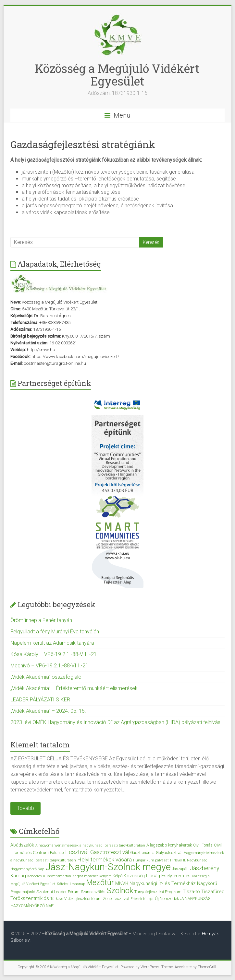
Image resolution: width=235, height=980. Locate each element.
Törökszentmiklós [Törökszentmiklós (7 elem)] (30, 898)
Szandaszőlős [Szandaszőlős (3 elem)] (93, 892)
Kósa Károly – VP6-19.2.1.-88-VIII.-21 (54, 654)
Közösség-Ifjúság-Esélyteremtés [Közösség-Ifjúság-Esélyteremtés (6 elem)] (157, 876)
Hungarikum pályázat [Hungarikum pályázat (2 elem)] (151, 860)
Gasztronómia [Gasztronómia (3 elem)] (142, 853)
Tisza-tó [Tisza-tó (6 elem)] (191, 892)
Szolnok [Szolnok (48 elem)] (120, 891)
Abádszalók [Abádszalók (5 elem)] (22, 845)
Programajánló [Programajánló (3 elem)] (23, 892)
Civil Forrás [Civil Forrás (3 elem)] (203, 845)
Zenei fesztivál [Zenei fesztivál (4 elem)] (116, 899)
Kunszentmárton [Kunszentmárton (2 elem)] (57, 876)
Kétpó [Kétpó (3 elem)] (117, 876)
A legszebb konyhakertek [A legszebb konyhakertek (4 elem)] (169, 845)
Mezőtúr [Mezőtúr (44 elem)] (100, 883)
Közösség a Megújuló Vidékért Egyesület (117, 75)
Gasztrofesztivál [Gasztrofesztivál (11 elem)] (110, 852)
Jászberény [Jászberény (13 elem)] (204, 868)
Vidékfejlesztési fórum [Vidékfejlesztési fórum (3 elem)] (83, 899)
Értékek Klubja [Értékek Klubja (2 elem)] (142, 899)
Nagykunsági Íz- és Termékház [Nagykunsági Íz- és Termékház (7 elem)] (163, 883)
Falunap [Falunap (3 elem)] (57, 853)
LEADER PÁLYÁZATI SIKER (40, 700)
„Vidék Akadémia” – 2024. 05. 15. (48, 711)
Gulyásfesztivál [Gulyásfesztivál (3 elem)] (169, 853)
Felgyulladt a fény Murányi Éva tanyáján (55, 632)
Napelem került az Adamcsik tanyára (52, 643)
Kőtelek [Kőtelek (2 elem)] (63, 884)
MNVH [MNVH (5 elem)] (122, 883)
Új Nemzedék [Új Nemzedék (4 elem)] (167, 899)
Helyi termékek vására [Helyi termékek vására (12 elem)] (105, 859)
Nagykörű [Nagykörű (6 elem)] (207, 883)
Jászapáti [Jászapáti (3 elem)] (180, 869)
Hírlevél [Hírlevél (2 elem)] (176, 860)
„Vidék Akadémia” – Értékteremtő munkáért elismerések (74, 688)
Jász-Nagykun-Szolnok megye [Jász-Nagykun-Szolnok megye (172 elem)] (108, 867)
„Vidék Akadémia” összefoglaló (46, 677)
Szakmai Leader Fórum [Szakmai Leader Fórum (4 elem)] (58, 892)
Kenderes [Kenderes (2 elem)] (35, 876)
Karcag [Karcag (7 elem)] (18, 876)
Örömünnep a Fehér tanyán (41, 620)
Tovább (25, 808)
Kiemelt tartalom (40, 745)
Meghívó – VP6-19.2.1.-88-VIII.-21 (49, 666)
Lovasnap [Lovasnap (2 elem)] (77, 884)
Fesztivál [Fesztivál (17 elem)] (77, 852)
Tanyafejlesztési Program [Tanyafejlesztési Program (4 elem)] (158, 892)
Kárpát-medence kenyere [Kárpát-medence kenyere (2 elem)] (92, 876)
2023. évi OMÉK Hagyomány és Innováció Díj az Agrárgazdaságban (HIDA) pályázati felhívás (115, 722)
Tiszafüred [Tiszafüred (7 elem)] (213, 892)
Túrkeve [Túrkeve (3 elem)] (57, 899)
